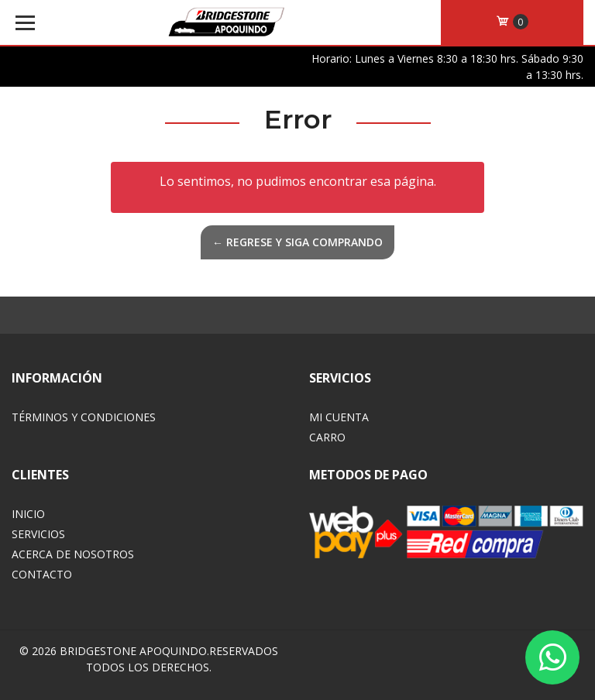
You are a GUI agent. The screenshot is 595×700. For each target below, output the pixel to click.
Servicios (38, 534)
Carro (327, 437)
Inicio (28, 514)
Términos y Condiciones (84, 417)
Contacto (42, 574)
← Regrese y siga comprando (297, 242)
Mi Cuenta (339, 417)
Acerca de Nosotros (73, 554)
